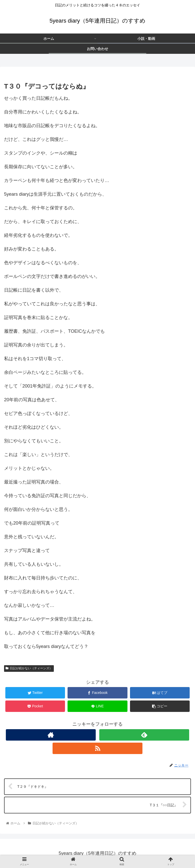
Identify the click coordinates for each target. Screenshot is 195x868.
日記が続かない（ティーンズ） (29, 668)
